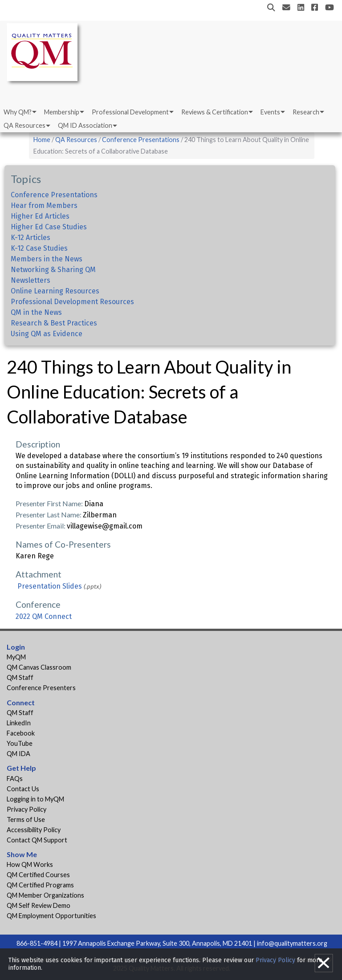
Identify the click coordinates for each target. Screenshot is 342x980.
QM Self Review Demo (39, 905)
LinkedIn (19, 723)
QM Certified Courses (38, 875)
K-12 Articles (31, 238)
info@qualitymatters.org (292, 943)
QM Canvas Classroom (39, 667)
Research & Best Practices (54, 323)
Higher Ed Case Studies (49, 227)
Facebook (21, 733)
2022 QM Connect (44, 616)
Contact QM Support (37, 840)
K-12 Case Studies (39, 248)
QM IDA (18, 754)
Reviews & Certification (215, 112)
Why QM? (18, 112)
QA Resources (24, 125)
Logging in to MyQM (35, 799)
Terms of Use (26, 819)
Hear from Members (44, 205)
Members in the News (47, 259)
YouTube (20, 743)
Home (42, 140)
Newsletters (31, 280)
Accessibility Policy (34, 830)
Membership (62, 112)
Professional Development (130, 112)
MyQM (16, 657)
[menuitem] (19, 112)
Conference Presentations (141, 140)
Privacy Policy (26, 809)
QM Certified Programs (40, 885)
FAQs (15, 779)
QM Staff (20, 677)
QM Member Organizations (45, 895)
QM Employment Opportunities (51, 916)
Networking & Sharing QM (53, 270)
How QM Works (30, 864)
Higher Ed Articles (40, 216)
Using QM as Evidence (47, 334)
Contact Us (23, 789)
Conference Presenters (41, 688)
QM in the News (36, 312)
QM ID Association (85, 125)
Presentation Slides (50, 586)
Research (306, 112)
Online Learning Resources (55, 291)
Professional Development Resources (72, 302)
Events (270, 112)
